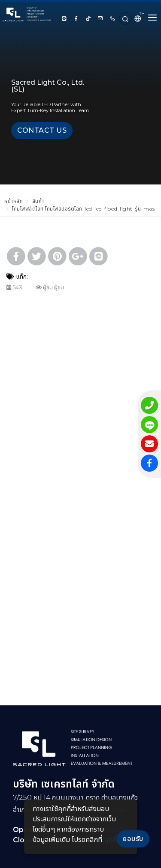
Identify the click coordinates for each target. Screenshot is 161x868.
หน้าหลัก (14, 201)
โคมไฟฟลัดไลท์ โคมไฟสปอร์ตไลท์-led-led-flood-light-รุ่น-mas (83, 209)
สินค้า (38, 201)
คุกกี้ (110, 840)
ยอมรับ (133, 839)
